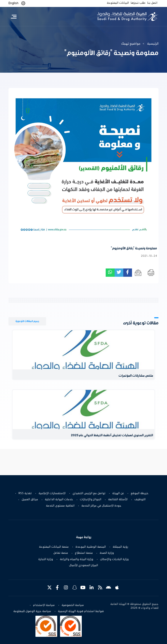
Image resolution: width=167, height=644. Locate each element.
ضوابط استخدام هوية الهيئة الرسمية (81, 611)
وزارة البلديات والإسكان (114, 559)
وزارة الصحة (107, 553)
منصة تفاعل (61, 553)
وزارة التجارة (46, 559)
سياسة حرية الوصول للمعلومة (32, 611)
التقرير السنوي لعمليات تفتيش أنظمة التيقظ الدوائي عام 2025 (112, 435)
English (13, 3)
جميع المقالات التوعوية (27, 321)
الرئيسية (153, 44)
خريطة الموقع (140, 493)
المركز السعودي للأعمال (83, 565)
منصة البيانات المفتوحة (54, 547)
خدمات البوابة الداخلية (59, 500)
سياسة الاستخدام (44, 605)
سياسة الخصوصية (73, 605)
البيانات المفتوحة (118, 3)
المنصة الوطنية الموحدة (91, 547)
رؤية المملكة (120, 547)
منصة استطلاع (84, 553)
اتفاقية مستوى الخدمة (60, 506)
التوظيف (140, 500)
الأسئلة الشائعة (118, 500)
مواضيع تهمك (131, 44)
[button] (23, 3)
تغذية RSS (25, 493)
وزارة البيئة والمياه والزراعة (77, 559)
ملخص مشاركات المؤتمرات (136, 376)
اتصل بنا (152, 3)
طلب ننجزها (138, 3)
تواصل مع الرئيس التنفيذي (89, 493)
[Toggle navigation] (14, 17)
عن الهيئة (118, 493)
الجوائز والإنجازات (91, 500)
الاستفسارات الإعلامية (52, 493)
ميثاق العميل (30, 500)
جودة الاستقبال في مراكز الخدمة (101, 506)
